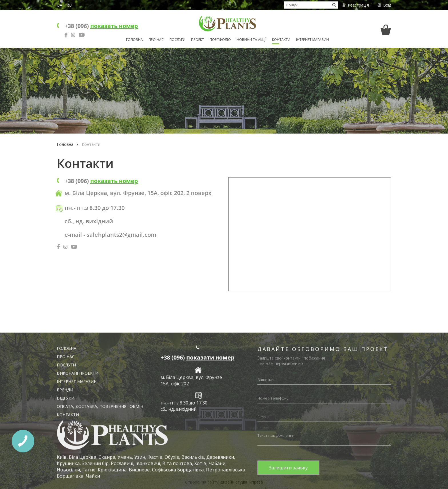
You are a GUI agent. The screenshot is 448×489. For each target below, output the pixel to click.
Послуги (177, 40)
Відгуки (66, 465)
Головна (134, 40)
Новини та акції (251, 40)
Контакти (281, 40)
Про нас (156, 40)
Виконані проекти (78, 440)
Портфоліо (220, 40)
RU (69, 5)
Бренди (65, 456)
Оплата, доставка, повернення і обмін (100, 473)
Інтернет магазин (312, 40)
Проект (198, 40)
